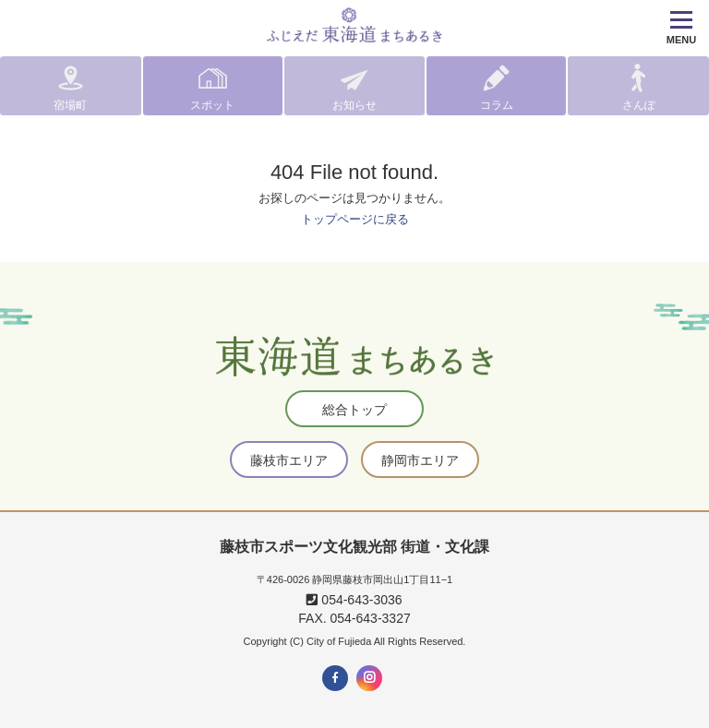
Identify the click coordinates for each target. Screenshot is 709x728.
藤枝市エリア (289, 460)
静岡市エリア (420, 460)
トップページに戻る (355, 219)
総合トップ (354, 410)
